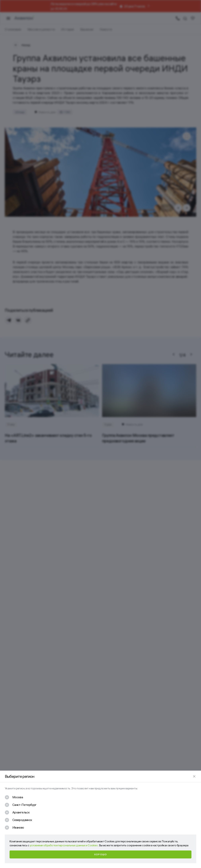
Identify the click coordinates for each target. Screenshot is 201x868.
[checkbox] (14, 797)
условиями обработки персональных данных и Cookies (64, 845)
